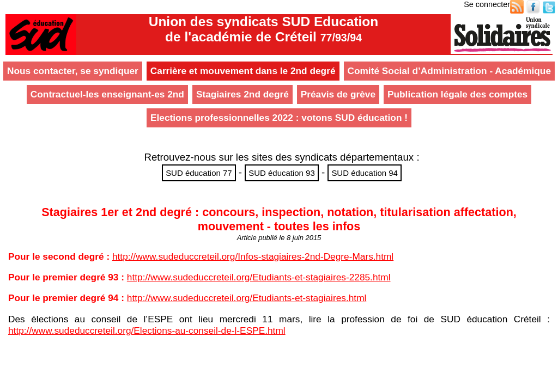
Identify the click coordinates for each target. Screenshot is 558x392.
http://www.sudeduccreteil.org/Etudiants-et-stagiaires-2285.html (259, 277)
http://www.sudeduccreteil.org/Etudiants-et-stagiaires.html (247, 298)
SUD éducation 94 (365, 173)
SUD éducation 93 (282, 173)
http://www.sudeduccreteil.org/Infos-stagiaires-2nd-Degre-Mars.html (253, 256)
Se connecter (487, 4)
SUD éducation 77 (199, 173)
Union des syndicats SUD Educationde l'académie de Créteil (263, 29)
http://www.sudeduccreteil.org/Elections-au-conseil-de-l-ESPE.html (147, 330)
